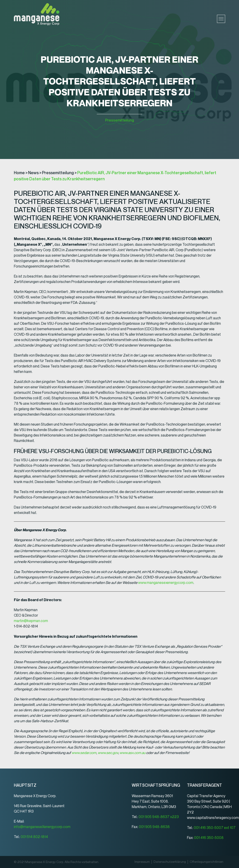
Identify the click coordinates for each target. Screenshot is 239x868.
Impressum (142, 862)
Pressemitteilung (119, 120)
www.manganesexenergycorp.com (166, 583)
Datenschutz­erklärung (170, 862)
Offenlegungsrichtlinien (207, 862)
